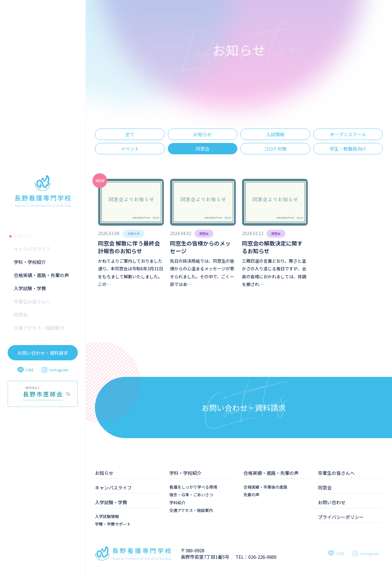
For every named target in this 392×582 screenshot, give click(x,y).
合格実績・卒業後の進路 (265, 487)
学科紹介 (177, 503)
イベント (130, 149)
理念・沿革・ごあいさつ (191, 495)
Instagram (55, 370)
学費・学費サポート (113, 524)
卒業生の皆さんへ (32, 301)
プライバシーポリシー (341, 517)
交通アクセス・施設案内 (39, 328)
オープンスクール (348, 134)
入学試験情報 (107, 516)
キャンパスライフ (32, 249)
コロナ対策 (275, 149)
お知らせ (23, 236)
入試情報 (275, 134)
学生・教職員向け (348, 149)
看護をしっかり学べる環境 (193, 487)
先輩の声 (251, 495)
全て (130, 134)
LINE (25, 370)
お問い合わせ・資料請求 (43, 353)
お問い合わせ (332, 502)
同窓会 (21, 315)
